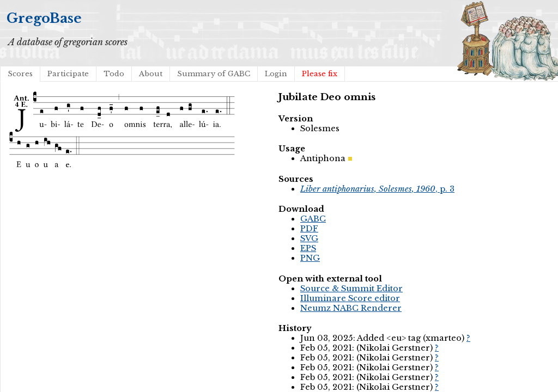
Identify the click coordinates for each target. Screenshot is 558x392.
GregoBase (44, 18)
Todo (114, 74)
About (151, 74)
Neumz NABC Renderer (351, 308)
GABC (313, 219)
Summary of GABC (214, 74)
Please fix (320, 74)
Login (276, 74)
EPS (308, 248)
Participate (68, 74)
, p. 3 (377, 189)
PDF (309, 229)
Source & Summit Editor (351, 289)
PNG (310, 258)
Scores (20, 74)
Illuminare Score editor (350, 298)
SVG (309, 238)
